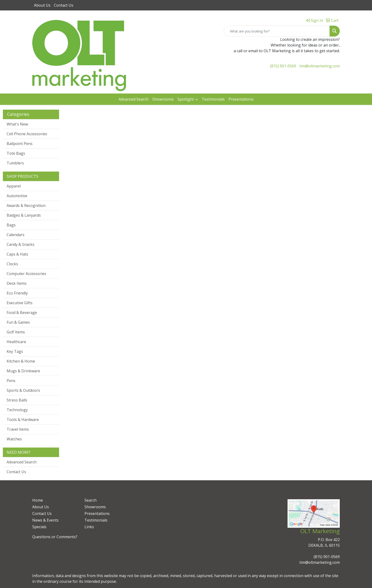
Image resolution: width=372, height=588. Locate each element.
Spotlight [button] (186, 99)
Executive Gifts (20, 303)
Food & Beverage (22, 313)
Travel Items (18, 429)
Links (89, 527)
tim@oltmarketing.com (320, 66)
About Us (42, 5)
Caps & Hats (17, 254)
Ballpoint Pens (20, 144)
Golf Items (16, 332)
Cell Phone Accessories (27, 134)
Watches (14, 439)
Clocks (12, 264)
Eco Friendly (17, 293)
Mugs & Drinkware (23, 371)
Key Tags (15, 351)
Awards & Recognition (26, 205)
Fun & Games (18, 322)
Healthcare (16, 342)
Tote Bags (16, 153)
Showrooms (163, 99)
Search (91, 500)
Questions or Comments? (55, 537)
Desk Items (17, 283)
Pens (11, 381)
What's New (17, 124)
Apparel (14, 186)
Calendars (16, 235)
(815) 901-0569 (283, 66)
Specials (39, 527)
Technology (17, 410)
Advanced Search (134, 99)
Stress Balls (17, 400)
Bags (11, 225)
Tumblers (15, 163)
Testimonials (213, 99)
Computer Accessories (26, 274)
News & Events (45, 520)
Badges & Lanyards (24, 215)
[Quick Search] (277, 31)
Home (38, 500)
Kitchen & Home (21, 361)
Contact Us (64, 5)
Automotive (17, 196)
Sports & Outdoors (23, 390)
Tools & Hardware (23, 420)
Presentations (241, 99)
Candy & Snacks (21, 244)
